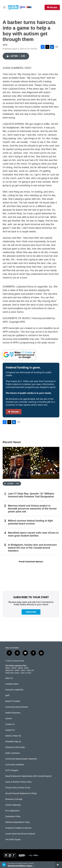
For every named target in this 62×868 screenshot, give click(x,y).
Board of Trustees (13, 701)
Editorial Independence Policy (18, 822)
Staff (7, 695)
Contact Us (10, 724)
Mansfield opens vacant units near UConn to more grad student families (33, 534)
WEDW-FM (9, 670)
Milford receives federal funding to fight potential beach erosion (30, 522)
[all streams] (58, 865)
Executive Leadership (14, 690)
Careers (9, 719)
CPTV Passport (12, 770)
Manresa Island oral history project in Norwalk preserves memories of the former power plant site (32, 509)
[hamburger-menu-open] (4, 7)
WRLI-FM (30, 670)
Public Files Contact (12, 673)
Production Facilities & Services (18, 828)
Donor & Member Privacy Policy (18, 782)
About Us (9, 678)
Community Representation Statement (21, 759)
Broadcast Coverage (14, 799)
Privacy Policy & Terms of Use (18, 788)
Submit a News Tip (13, 736)
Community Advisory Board (17, 707)
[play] (4, 865)
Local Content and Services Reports (20, 834)
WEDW (20, 668)
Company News (12, 684)
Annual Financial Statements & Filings (21, 793)
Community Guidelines (15, 765)
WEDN (14, 668)
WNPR (17, 670)
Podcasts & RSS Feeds (15, 747)
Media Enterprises (13, 713)
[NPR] (10, 855)
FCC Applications (12, 811)
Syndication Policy (13, 816)
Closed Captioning (13, 805)
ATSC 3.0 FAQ (26, 673)
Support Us (10, 730)
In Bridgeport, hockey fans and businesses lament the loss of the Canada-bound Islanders (32, 548)
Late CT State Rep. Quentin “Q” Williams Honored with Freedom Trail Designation (31, 495)
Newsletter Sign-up (13, 742)
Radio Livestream (13, 753)
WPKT (23, 670)
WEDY (27, 668)
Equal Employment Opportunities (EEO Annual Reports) (28, 776)
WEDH (8, 668)
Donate (53, 7)
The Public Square (13, 840)
